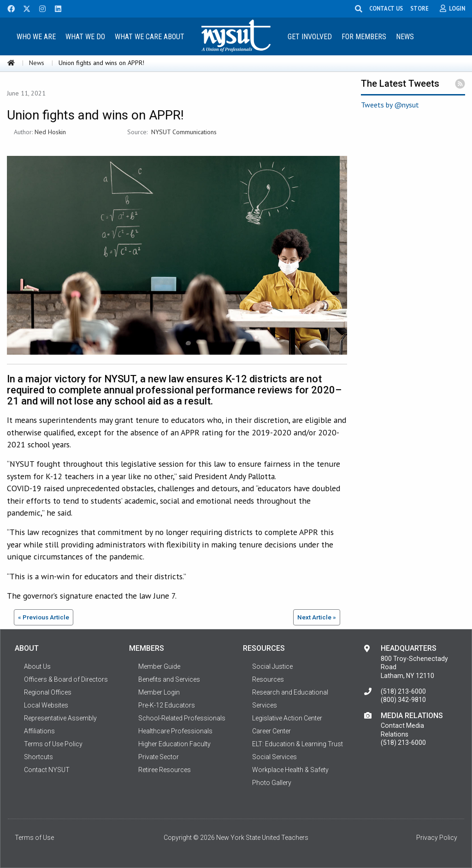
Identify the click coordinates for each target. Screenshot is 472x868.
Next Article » (317, 617)
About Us (37, 666)
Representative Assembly (60, 718)
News (405, 37)
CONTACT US (388, 8)
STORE (421, 8)
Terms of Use (34, 838)
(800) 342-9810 (403, 700)
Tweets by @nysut (390, 105)
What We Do (85, 37)
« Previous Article (44, 617)
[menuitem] (36, 36)
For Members (364, 37)
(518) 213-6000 (403, 691)
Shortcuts (38, 757)
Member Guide (159, 666)
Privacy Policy (437, 838)
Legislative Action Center (287, 718)
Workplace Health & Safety (290, 770)
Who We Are (36, 37)
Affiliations (39, 731)
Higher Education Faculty (174, 744)
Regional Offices (48, 692)
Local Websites (46, 705)
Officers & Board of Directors (66, 679)
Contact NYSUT (47, 770)
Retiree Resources (165, 770)
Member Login (159, 692)
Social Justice (272, 666)
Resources (268, 679)
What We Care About (150, 37)
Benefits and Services (169, 679)
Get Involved (310, 37)
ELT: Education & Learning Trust (298, 744)
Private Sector (159, 757)
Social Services (274, 757)
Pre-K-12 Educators (167, 705)
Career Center (271, 731)
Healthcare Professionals (175, 731)
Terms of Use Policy (53, 744)
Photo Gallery (272, 783)
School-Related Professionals (182, 718)
